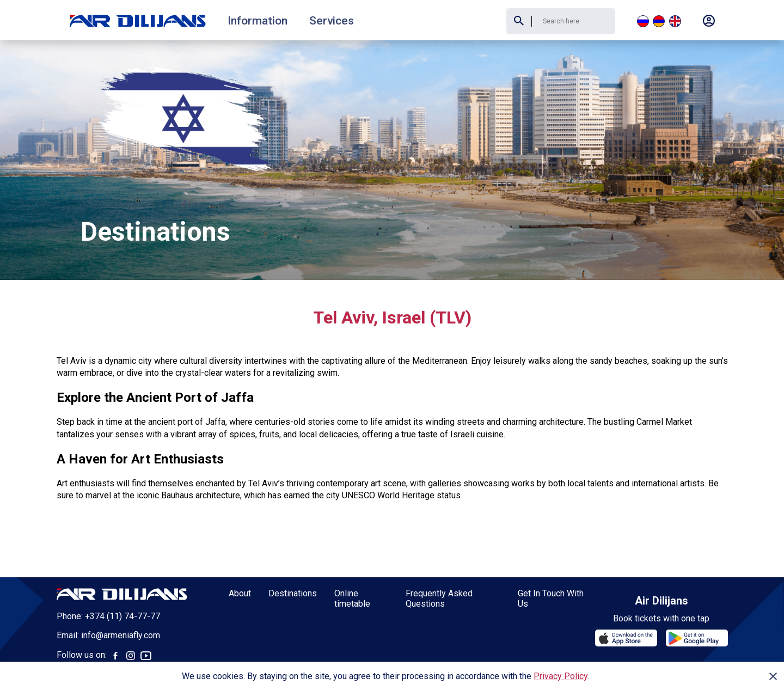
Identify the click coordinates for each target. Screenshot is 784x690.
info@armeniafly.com (121, 595)
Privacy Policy (561, 676)
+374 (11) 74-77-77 (122, 576)
